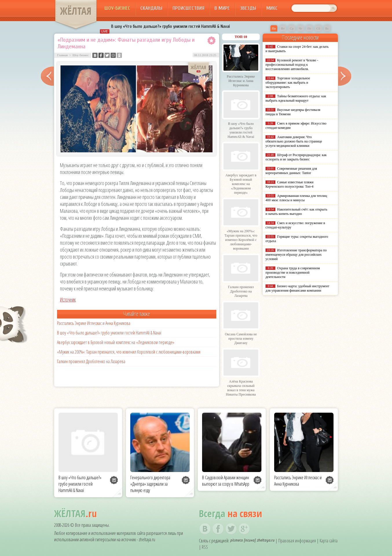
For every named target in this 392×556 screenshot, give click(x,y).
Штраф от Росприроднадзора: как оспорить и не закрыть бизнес (296, 157)
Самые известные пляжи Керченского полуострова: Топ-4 (290, 184)
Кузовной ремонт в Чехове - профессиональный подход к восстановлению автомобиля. (292, 65)
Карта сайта (329, 541)
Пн (274, 28)
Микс (272, 8)
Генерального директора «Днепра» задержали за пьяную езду (150, 484)
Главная (62, 55)
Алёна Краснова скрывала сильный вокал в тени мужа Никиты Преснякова (241, 388)
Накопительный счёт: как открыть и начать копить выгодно (296, 212)
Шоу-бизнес (117, 8)
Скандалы (151, 8)
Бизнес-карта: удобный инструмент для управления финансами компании (297, 288)
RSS (205, 547)
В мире (222, 8)
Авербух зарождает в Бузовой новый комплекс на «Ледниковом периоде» (116, 342)
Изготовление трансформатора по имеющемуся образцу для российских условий (296, 255)
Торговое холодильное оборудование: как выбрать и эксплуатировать (288, 83)
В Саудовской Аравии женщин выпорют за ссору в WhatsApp (226, 481)
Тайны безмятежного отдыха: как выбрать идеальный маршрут (296, 98)
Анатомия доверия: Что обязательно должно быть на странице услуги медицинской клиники (294, 141)
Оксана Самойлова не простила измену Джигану (241, 339)
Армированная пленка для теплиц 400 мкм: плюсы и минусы (296, 198)
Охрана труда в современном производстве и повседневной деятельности (293, 272)
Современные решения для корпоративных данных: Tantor (291, 171)
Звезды (248, 8)
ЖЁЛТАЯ (76, 11)
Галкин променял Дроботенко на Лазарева (91, 361)
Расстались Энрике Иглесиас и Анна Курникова (94, 323)
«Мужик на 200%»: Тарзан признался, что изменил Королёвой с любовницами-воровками (129, 352)
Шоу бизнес (80, 55)
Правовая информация (297, 541)
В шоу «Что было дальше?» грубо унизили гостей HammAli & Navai (171, 26)
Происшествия (188, 8)
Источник (68, 299)
